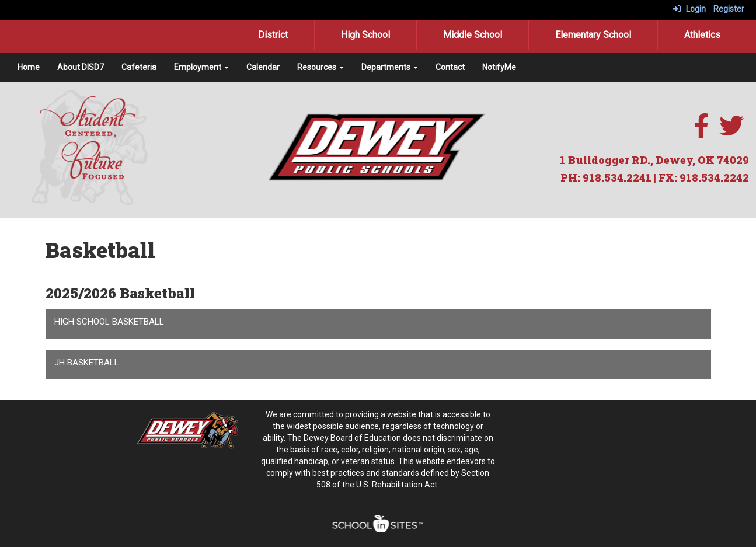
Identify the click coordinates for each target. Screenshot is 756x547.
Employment (201, 67)
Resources (320, 67)
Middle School (473, 35)
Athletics (702, 35)
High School (365, 35)
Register (729, 9)
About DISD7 (81, 67)
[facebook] (701, 132)
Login (689, 9)
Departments (390, 67)
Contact (450, 67)
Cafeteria (139, 67)
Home (29, 67)
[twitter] (731, 132)
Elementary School (593, 35)
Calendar (263, 67)
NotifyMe (499, 67)
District (273, 35)
